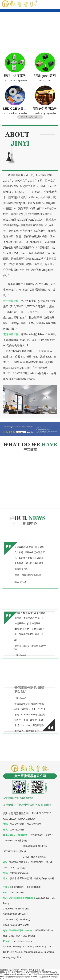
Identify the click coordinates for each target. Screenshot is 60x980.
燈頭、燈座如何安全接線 (28, 575)
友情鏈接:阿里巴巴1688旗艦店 (18, 798)
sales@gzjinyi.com (22, 941)
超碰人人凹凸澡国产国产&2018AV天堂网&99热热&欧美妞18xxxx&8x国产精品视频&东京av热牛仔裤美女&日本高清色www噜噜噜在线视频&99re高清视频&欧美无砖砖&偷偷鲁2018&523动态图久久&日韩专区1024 (29, 975)
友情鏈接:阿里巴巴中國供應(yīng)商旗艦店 (27, 805)
